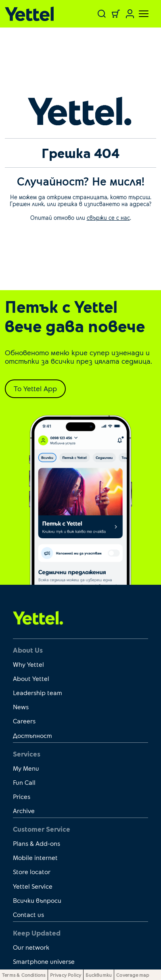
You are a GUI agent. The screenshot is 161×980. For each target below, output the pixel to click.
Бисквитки (99, 975)
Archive (24, 810)
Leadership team (38, 692)
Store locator (32, 871)
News (21, 707)
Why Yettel (28, 664)
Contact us (28, 914)
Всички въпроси (37, 900)
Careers (24, 721)
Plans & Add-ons (37, 843)
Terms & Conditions (24, 975)
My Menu (26, 768)
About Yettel (31, 678)
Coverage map (133, 975)
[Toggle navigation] (139, 14)
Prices (22, 796)
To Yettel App (35, 388)
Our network (31, 947)
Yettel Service (33, 886)
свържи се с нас (108, 218)
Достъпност (32, 735)
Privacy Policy (66, 975)
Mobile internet (35, 857)
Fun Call (24, 782)
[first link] (38, 617)
